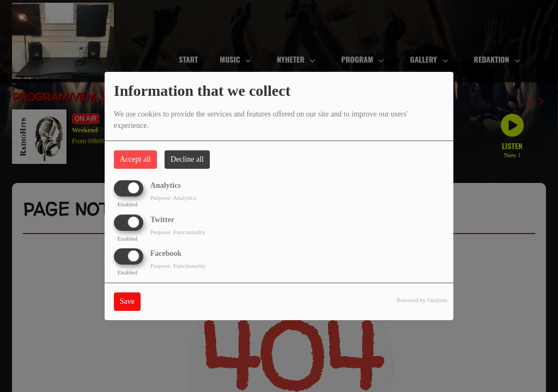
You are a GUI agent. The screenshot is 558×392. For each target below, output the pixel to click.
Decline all (187, 159)
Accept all (135, 159)
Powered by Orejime (422, 300)
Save (127, 301)
